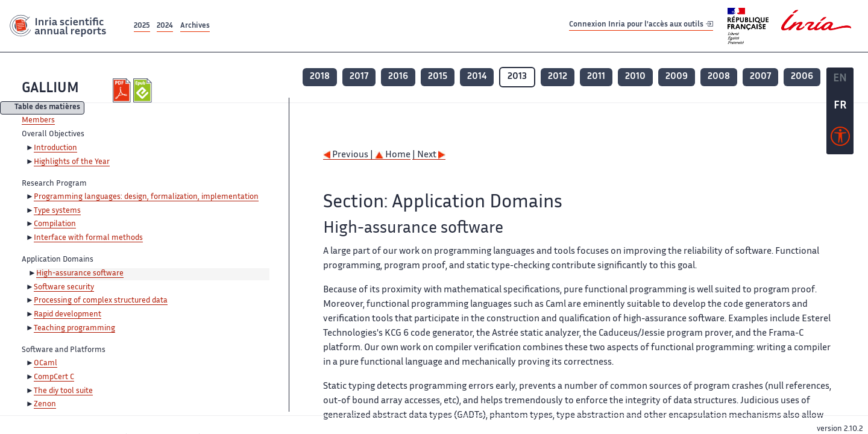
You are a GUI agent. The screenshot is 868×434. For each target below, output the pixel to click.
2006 (802, 77)
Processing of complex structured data (101, 301)
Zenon (45, 404)
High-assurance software (80, 274)
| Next (429, 155)
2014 (477, 77)
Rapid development (68, 315)
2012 (558, 77)
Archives (195, 26)
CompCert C (54, 377)
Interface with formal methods (88, 238)
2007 (760, 77)
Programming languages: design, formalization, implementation (146, 197)
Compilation (55, 224)
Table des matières (47, 108)
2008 (719, 77)
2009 (677, 77)
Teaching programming (74, 329)
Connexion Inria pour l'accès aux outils (641, 26)
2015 (438, 77)
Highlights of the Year (72, 162)
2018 (320, 77)
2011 (596, 77)
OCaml (46, 363)
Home (393, 155)
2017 (359, 77)
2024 (165, 26)
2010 (635, 77)
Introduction (55, 148)
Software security (64, 288)
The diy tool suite (63, 391)
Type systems (57, 211)
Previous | (349, 155)
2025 (142, 26)
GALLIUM (50, 89)
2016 (398, 77)
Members (38, 121)
